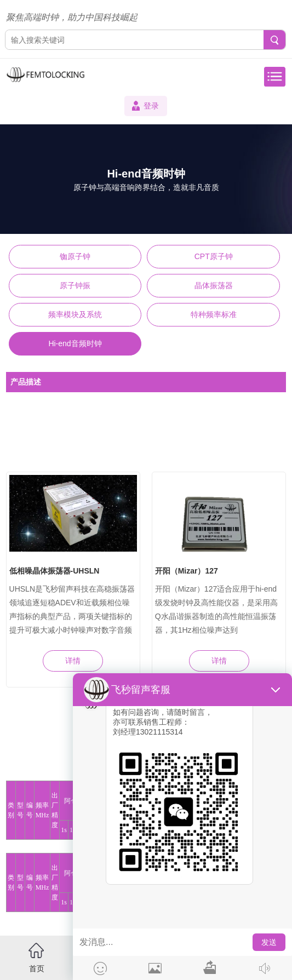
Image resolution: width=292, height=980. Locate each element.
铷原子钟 (75, 256)
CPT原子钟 (214, 256)
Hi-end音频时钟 (75, 343)
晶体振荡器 (214, 285)
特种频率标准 (214, 314)
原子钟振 (75, 285)
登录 (151, 106)
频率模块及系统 (75, 314)
